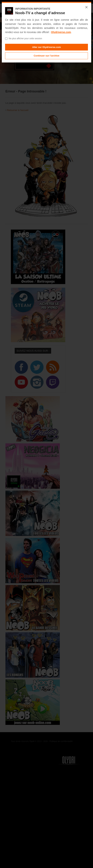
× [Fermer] (86, 7)
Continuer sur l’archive (47, 56)
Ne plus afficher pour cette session (24, 39)
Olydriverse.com (61, 32)
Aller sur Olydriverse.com (46, 47)
